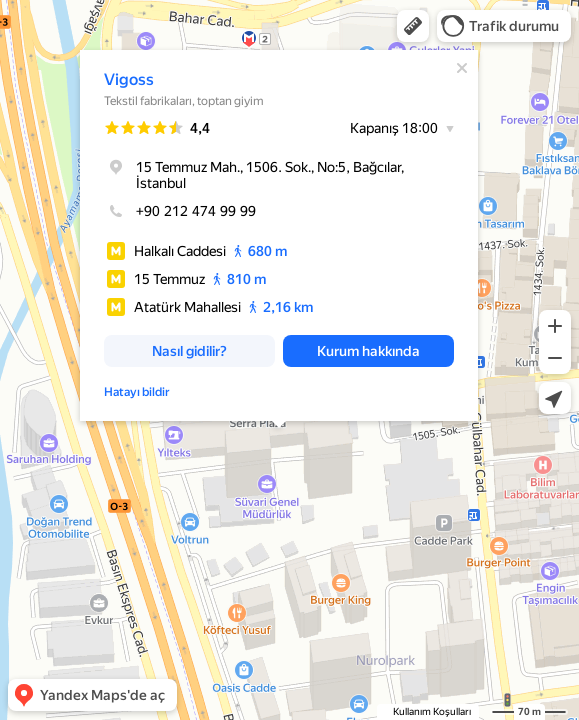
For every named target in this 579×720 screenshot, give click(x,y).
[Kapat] (462, 68)
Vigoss (129, 79)
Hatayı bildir (137, 392)
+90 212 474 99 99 (180, 211)
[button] (413, 26)
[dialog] (279, 235)
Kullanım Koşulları (432, 711)
